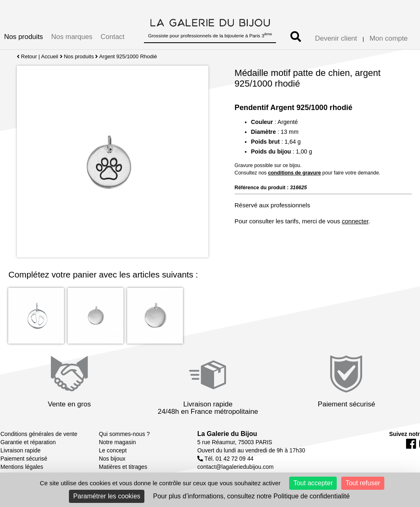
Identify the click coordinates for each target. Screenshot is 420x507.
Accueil (50, 56)
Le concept (113, 450)
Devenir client (336, 38)
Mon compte (389, 38)
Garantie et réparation (28, 442)
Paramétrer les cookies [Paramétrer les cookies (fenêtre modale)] (107, 496)
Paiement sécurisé (24, 459)
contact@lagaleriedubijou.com (235, 467)
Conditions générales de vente (39, 434)
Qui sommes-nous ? (124, 434)
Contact (112, 37)
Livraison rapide (21, 450)
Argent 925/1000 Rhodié (128, 56)
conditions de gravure (294, 173)
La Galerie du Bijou (227, 434)
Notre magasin (117, 442)
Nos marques (72, 37)
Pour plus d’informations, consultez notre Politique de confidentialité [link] (251, 496)
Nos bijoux (112, 459)
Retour (27, 56)
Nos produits (24, 37)
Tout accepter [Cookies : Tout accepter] (313, 483)
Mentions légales (22, 467)
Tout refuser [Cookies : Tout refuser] (363, 483)
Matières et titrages (123, 467)
